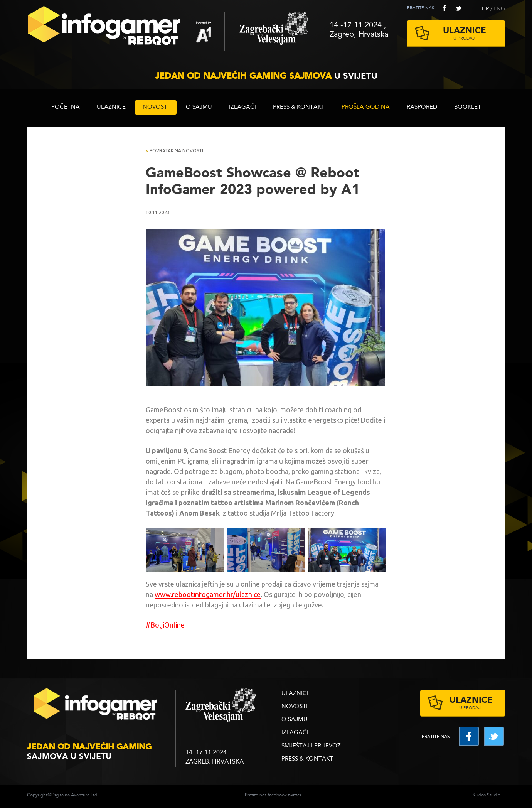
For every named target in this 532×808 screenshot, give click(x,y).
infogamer (96, 706)
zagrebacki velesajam (221, 706)
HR (486, 9)
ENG (499, 9)
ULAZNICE (111, 107)
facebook (444, 8)
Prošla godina (366, 107)
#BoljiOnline (165, 625)
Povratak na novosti (174, 151)
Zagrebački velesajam (270, 31)
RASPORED (422, 107)
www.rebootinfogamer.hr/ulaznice (208, 594)
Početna (66, 107)
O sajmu (199, 107)
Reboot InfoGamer (126, 29)
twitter (458, 8)
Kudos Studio (487, 795)
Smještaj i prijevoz (311, 746)
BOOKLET (468, 107)
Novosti (156, 107)
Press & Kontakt (299, 107)
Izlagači (242, 107)
